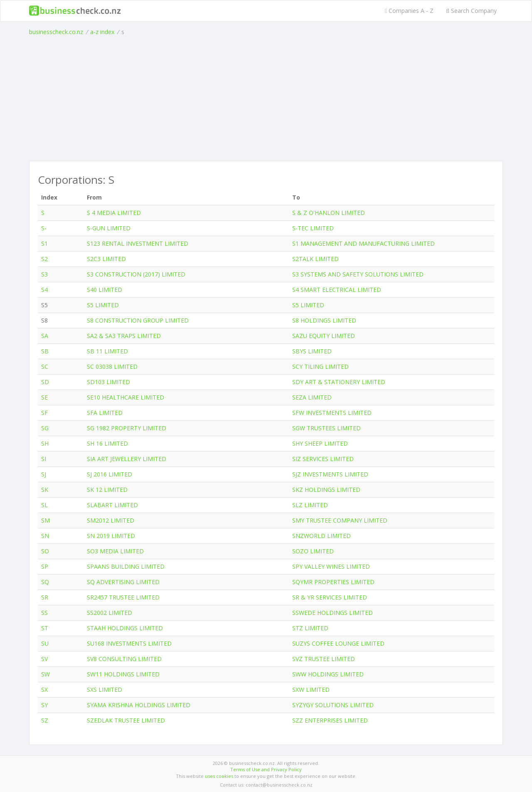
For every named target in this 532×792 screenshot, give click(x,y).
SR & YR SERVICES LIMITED (330, 597)
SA (45, 336)
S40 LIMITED (105, 290)
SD (45, 382)
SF (44, 413)
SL (44, 505)
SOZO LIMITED (313, 551)
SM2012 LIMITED (111, 520)
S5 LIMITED (103, 305)
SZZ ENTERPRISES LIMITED (330, 720)
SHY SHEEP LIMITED (320, 443)
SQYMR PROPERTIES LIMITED (333, 582)
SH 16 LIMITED (107, 443)
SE (44, 397)
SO (45, 551)
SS (44, 613)
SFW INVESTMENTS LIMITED (332, 413)
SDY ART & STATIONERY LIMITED (339, 382)
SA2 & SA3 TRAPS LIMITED (124, 336)
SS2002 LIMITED (110, 613)
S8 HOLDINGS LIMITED (324, 320)
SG (45, 428)
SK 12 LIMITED (107, 490)
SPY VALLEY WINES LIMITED (331, 566)
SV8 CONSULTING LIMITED (124, 659)
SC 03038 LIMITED (112, 366)
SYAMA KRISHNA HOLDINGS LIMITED (139, 705)
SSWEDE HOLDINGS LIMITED (332, 613)
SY (44, 705)
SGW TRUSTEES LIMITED (326, 428)
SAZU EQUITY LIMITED (324, 336)
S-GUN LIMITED (109, 228)
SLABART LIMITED (112, 505)
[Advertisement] (266, 99)
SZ (45, 720)
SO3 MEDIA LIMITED (115, 551)
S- (44, 228)
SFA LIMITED (105, 413)
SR (45, 597)
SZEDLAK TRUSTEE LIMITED (126, 720)
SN (45, 536)
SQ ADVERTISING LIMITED (123, 582)
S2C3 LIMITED (106, 259)
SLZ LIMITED (310, 505)
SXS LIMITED (105, 690)
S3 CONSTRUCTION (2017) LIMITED (136, 274)
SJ (44, 474)
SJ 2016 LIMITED (110, 474)
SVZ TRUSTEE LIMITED (324, 659)
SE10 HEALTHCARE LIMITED (126, 397)
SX (44, 690)
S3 (44, 274)
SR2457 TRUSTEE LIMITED (123, 597)
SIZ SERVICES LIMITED (323, 459)
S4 (44, 290)
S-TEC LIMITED (313, 228)
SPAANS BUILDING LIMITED (126, 566)
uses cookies (219, 776)
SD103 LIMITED (108, 382)
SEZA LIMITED (312, 397)
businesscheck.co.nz (56, 32)
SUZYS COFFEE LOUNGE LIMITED (338, 643)
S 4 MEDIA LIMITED (114, 213)
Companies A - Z (409, 11)
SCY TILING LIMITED (320, 366)
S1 (44, 243)
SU (45, 643)
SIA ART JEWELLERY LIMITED (127, 459)
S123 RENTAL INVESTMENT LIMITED (138, 243)
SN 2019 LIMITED (111, 536)
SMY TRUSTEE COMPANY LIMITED (340, 520)
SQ (45, 582)
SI (44, 459)
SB (45, 351)
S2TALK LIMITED (315, 259)
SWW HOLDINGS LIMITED (328, 674)
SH (45, 443)
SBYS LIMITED (312, 351)
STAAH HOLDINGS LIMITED (125, 628)
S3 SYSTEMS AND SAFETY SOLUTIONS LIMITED (358, 274)
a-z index (102, 32)
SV (44, 659)
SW (46, 674)
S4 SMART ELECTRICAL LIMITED (337, 290)
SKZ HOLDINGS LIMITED (326, 490)
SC (45, 366)
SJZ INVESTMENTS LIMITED (330, 474)
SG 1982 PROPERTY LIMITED (127, 428)
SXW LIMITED (311, 690)
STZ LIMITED (310, 628)
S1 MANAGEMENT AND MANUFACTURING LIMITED (363, 243)
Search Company (471, 11)
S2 (44, 259)
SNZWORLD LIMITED (321, 536)
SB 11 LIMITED (107, 351)
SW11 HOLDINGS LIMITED (123, 674)
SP (45, 566)
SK (45, 490)
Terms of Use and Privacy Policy (266, 769)
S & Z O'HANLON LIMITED (329, 213)
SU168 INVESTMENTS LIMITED (129, 643)
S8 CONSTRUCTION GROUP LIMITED (138, 320)
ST (45, 628)
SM (46, 520)
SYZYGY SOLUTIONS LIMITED (333, 705)
